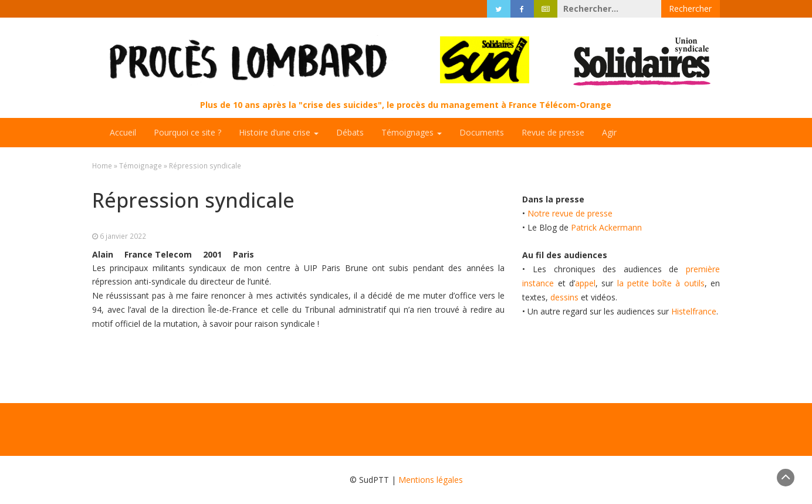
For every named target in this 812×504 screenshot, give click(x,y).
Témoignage (141, 165)
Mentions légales (431, 480)
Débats (350, 132)
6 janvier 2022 (123, 236)
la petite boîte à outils (661, 283)
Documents (482, 132)
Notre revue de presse (570, 213)
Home (102, 165)
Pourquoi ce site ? (187, 132)
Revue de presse (553, 132)
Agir (609, 132)
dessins (564, 297)
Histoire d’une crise (279, 132)
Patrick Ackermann (606, 227)
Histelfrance (694, 311)
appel (585, 283)
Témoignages (412, 132)
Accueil (123, 132)
